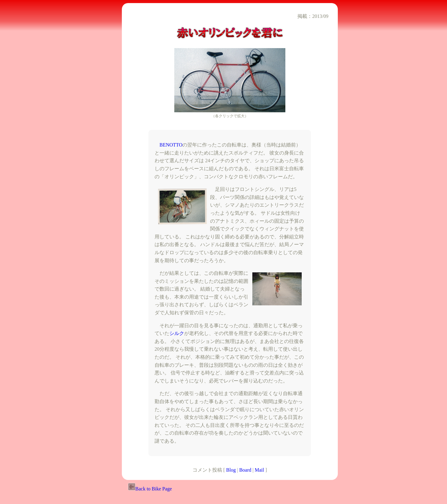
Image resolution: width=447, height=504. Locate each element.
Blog (231, 470)
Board (245, 470)
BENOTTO (171, 145)
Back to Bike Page (150, 489)
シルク (177, 333)
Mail (259, 470)
